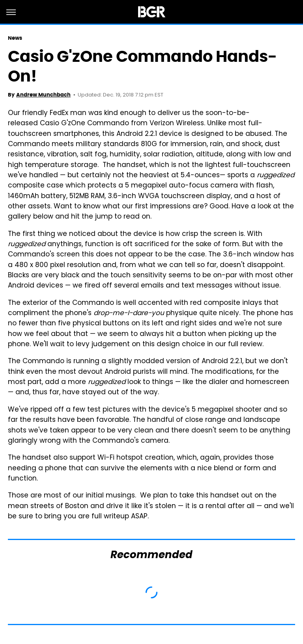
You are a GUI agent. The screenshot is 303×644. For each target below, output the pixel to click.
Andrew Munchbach (43, 95)
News (15, 38)
